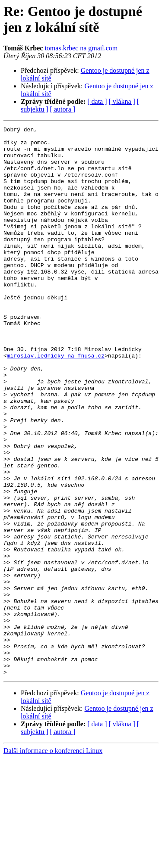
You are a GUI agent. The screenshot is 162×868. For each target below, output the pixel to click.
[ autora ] (63, 109)
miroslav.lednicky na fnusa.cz (56, 402)
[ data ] (97, 101)
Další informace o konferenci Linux (53, 860)
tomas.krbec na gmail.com (81, 48)
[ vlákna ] (122, 101)
